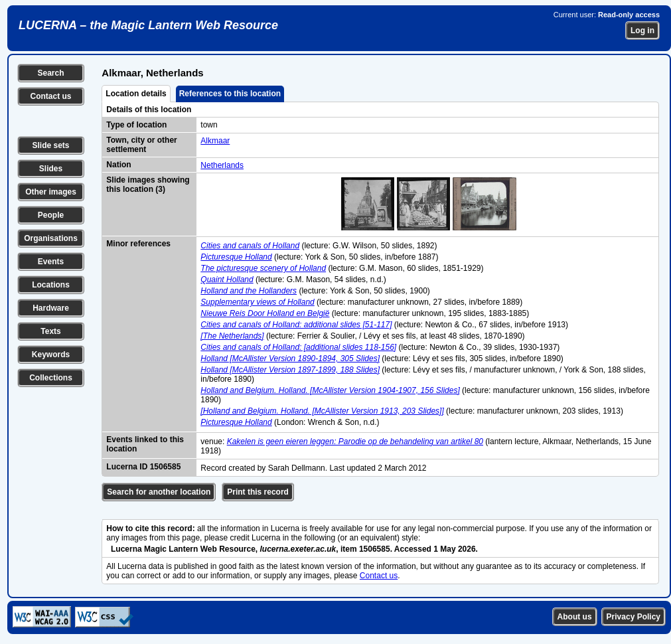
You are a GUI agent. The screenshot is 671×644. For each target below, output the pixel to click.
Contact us (50, 96)
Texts (50, 331)
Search (50, 73)
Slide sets (50, 145)
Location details (136, 94)
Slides (51, 169)
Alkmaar (215, 141)
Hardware (51, 308)
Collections (51, 378)
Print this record (258, 492)
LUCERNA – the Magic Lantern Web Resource (148, 25)
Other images (51, 192)
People (51, 215)
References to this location (230, 94)
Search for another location (159, 492)
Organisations (51, 238)
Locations (51, 285)
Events (51, 262)
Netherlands (222, 165)
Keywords (51, 355)
